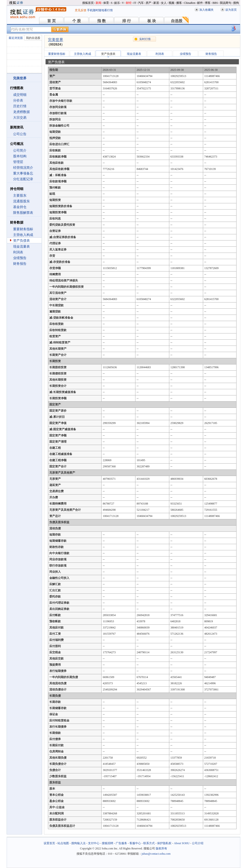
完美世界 (56, 40)
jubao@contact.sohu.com (156, 854)
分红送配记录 (23, 179)
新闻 (98, 3)
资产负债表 (21, 241)
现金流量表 (21, 247)
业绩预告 (20, 258)
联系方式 (149, 843)
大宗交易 (20, 118)
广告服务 (121, 843)
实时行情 (145, 39)
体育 (106, 3)
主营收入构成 (23, 235)
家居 (156, 3)
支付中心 (94, 843)
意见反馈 (81, 10)
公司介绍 (198, 843)
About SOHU (182, 843)
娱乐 (117, 3)
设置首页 (49, 843)
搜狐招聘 (108, 843)
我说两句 (226, 3)
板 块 (152, 21)
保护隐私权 (164, 843)
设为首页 (231, 10)
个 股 (77, 21)
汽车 (141, 3)
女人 (164, 3)
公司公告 (20, 134)
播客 (179, 3)
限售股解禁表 (23, 213)
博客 (208, 3)
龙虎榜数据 (21, 112)
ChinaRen (190, 3)
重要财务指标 (23, 229)
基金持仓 (20, 207)
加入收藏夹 (206, 10)
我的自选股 (33, 38)
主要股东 (20, 196)
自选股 (177, 21)
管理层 (18, 162)
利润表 (18, 252)
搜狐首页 (88, 3)
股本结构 (20, 156)
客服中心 (135, 843)
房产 (149, 3)
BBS (215, 3)
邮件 (200, 3)
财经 (129, 3)
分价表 (18, 100)
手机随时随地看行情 (100, 10)
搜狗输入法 (78, 843)
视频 (171, 3)
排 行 (127, 21)
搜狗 (236, 3)
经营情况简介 (23, 168)
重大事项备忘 (23, 173)
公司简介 (20, 151)
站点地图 (63, 843)
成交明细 (20, 95)
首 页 (51, 21)
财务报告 (20, 264)
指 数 (102, 21)
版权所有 (161, 848)
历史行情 (20, 106)
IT (135, 3)
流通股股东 (21, 201)
